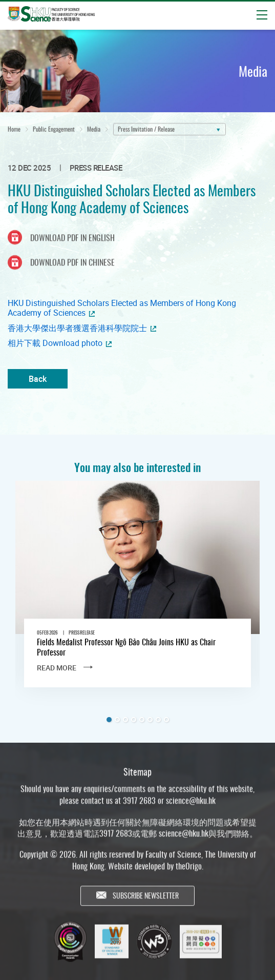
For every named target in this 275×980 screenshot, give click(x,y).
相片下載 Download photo (55, 343)
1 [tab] (109, 720)
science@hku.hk (191, 806)
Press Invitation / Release (146, 131)
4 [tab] (134, 720)
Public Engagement (54, 131)
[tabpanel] (137, 593)
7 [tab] (158, 720)
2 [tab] (117, 720)
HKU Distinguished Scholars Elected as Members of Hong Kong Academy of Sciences (122, 308)
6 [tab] (150, 720)
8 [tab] (166, 720)
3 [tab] (125, 720)
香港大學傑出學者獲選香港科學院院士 (77, 328)
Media (94, 131)
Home (14, 131)
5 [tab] (142, 720)
